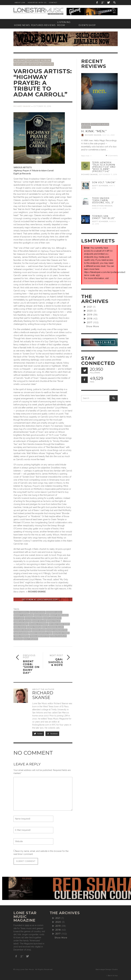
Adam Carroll (21, 612)
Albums (20, 60)
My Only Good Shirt (59, 624)
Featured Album (39, 60)
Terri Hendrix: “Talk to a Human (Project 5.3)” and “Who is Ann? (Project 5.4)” (104, 167)
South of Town (61, 633)
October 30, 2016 (42, 106)
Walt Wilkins (31, 639)
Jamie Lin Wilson (23, 621)
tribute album (58, 636)
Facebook (52, 734)
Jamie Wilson (39, 621)
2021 (90, 307)
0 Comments (111, 156)
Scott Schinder (100, 186)
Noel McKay (20, 627)
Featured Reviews (27, 64)
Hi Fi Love (19, 618)
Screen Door (39, 630)
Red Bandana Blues (53, 627)
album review (37, 612)
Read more (87, 156)
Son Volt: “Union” (104, 182)
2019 (90, 315)
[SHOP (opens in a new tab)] (92, 25)
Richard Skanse (22, 106)
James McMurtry (52, 618)
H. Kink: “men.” (94, 131)
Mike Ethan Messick (102, 206)
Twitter (38, 734)
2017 (90, 323)
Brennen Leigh (54, 612)
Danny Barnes (42, 615)
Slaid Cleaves (21, 633)
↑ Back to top (112, 976)
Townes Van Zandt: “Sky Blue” (104, 217)
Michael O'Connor (38, 624)
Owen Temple (34, 627)
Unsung (18, 639)
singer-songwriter (57, 630)
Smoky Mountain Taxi (41, 633)
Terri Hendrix (21, 636)
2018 (90, 319)
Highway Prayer (34, 618)
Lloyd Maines (21, 624)
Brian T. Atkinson (23, 615)
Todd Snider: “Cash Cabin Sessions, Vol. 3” (103, 200)
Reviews (47, 64)
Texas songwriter (40, 636)
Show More (93, 326)
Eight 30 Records (59, 615)
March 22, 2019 (99, 208)
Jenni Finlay (54, 621)
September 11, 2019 (108, 175)
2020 (90, 311)
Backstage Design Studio (107, 969)
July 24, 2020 (108, 135)
